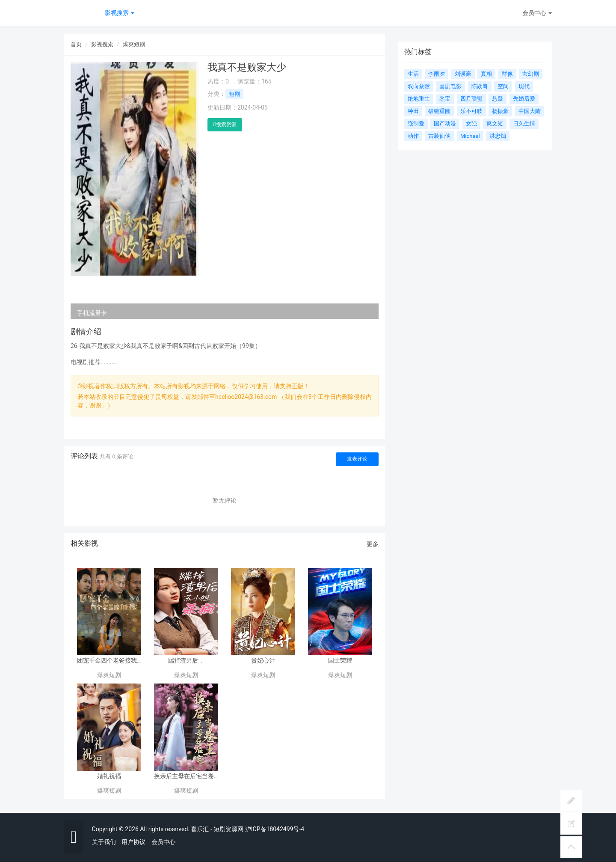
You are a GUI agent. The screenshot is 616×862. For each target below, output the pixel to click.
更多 (373, 544)
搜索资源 (225, 125)
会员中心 (163, 842)
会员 (537, 13)
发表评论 (357, 459)
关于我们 (104, 842)
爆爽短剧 (134, 44)
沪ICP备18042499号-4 (275, 829)
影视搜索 (120, 13)
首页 (76, 44)
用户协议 (133, 842)
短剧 (234, 94)
